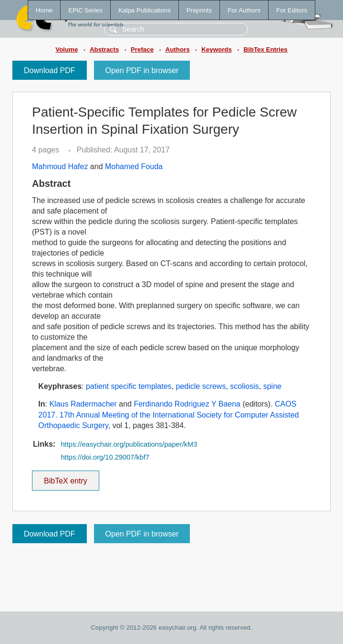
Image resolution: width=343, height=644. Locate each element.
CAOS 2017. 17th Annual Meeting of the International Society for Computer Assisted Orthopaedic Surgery (168, 415)
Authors (178, 49)
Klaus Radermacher (83, 404)
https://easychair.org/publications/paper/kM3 (129, 444)
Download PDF (50, 70)
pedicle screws (201, 386)
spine (272, 386)
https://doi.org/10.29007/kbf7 (105, 457)
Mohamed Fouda (134, 166)
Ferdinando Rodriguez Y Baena (187, 404)
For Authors (244, 10)
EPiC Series (85, 10)
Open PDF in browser (142, 70)
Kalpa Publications (145, 10)
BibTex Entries (265, 49)
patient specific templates (129, 386)
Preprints (199, 10)
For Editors (292, 10)
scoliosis (244, 386)
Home (44, 10)
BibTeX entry (65, 478)
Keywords (217, 49)
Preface (142, 49)
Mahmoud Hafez (60, 166)
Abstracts (104, 49)
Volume (67, 49)
